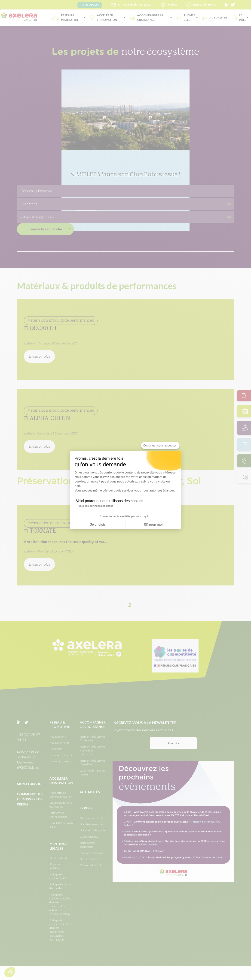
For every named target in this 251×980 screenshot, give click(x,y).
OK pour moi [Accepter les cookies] (153, 525)
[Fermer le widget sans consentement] (160, 446)
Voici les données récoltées (96, 506)
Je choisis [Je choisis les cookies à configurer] (98, 525)
